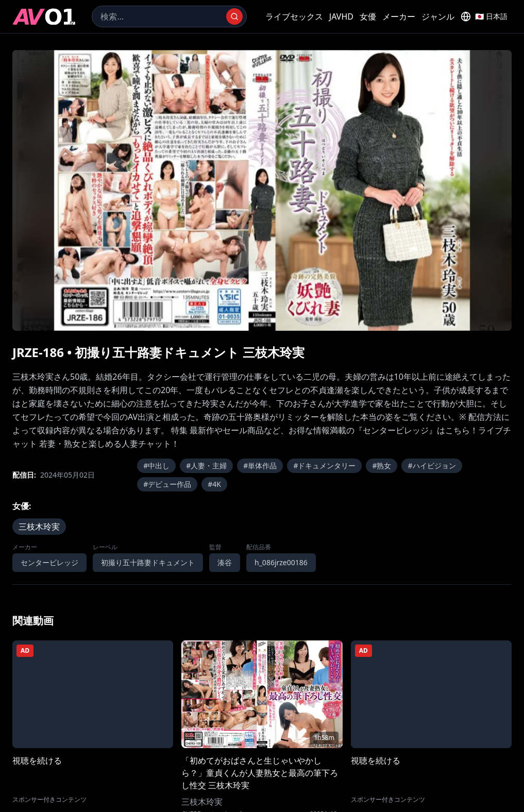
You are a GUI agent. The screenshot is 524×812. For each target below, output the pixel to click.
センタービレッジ (49, 562)
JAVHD (341, 16)
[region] (262, 190)
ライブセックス (294, 16)
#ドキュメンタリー (324, 466)
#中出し (156, 466)
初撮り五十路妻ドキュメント (148, 562)
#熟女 (382, 466)
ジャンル (438, 16)
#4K (214, 484)
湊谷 (225, 562)
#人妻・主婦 (206, 466)
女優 (368, 16)
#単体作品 (260, 466)
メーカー (399, 16)
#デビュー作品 (167, 484)
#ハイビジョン (432, 466)
